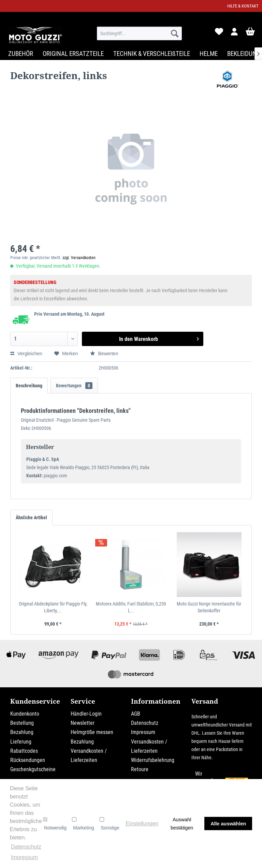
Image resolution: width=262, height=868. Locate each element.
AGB (136, 714)
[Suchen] (175, 33)
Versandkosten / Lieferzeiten (89, 755)
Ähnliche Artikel (31, 518)
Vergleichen (26, 354)
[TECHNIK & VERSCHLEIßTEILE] (152, 54)
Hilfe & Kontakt (243, 6)
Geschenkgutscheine (33, 769)
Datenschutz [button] (26, 847)
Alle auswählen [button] (228, 824)
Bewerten (104, 354)
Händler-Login (86, 714)
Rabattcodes (24, 751)
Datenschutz (145, 723)
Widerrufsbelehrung (153, 760)
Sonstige (109, 824)
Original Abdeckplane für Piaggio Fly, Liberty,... (53, 607)
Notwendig (55, 824)
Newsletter (83, 723)
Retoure (140, 769)
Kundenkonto (25, 714)
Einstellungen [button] (142, 824)
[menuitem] (140, 33)
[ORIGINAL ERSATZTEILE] (73, 54)
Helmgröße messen (92, 732)
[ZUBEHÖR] (21, 54)
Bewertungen (74, 386)
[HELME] (209, 54)
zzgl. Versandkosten (79, 258)
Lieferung (21, 742)
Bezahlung (22, 732)
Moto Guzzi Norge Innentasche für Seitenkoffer (209, 607)
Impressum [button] (24, 857)
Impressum (143, 732)
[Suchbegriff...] (140, 33)
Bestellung (22, 723)
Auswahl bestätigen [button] (182, 824)
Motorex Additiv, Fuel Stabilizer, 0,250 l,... (131, 607)
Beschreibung (29, 386)
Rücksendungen (28, 760)
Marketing (83, 824)
